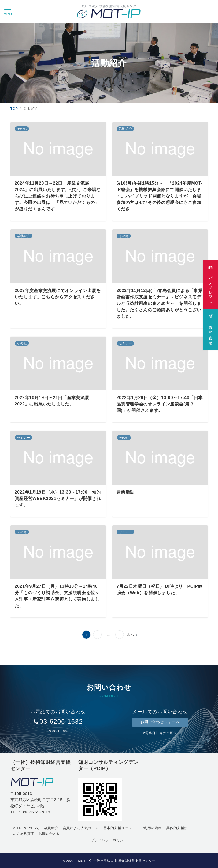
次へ (131, 635)
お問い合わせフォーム (160, 722)
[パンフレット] (210, 281)
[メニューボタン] (8, 12)
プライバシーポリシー (109, 840)
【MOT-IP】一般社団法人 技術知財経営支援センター (115, 861)
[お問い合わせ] (210, 326)
